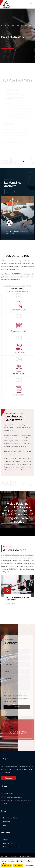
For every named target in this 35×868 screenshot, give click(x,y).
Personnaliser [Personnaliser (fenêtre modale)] (29, 865)
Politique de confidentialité (12, 847)
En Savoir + (10, 604)
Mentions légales (9, 843)
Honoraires (7, 822)
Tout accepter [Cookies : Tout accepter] (6, 865)
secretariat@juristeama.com (13, 797)
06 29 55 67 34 (9, 793)
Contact (6, 840)
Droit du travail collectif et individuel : (19, 232)
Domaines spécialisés (10, 818)
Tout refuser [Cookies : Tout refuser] (18, 865)
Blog (5, 825)
